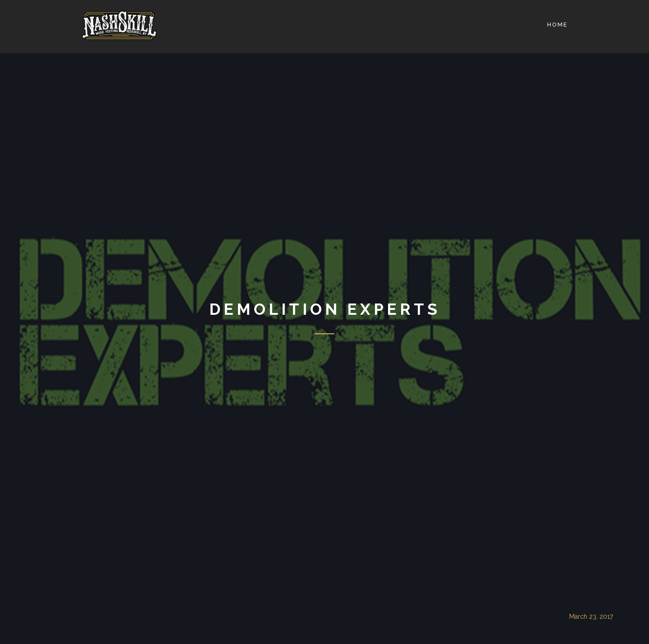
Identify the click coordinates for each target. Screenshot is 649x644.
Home (558, 25)
